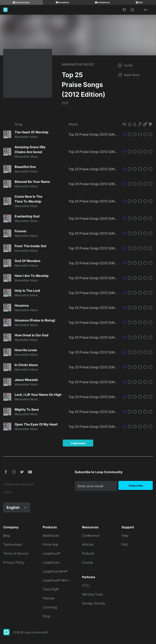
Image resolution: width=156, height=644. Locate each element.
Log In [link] (8, 492)
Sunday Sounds (94, 603)
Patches (49, 598)
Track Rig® (51, 589)
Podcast (88, 553)
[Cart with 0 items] (124, 10)
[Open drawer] (145, 10)
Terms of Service (16, 553)
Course (87, 562)
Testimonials (13, 544)
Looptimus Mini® (55, 571)
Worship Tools (92, 594)
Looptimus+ (51, 562)
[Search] (132, 10)
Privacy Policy (14, 562)
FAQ (125, 544)
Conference (91, 535)
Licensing (50, 607)
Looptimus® (51, 553)
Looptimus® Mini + (56, 580)
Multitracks (51, 535)
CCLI (86, 585)
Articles (88, 544)
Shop (46, 616)
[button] (137, 124)
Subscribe (136, 485)
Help (125, 535)
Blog (6, 535)
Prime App (50, 544)
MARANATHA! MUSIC (78, 64)
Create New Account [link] (19, 484)
